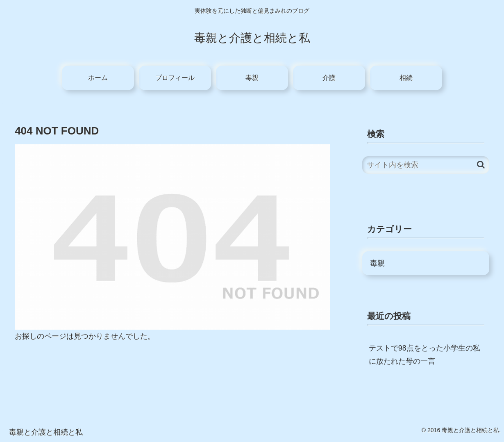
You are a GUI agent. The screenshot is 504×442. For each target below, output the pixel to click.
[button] (481, 165)
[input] (426, 165)
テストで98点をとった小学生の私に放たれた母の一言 (425, 355)
